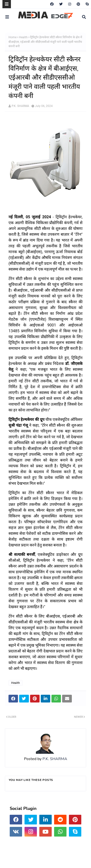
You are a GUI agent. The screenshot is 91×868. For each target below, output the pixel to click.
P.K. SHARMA (20, 106)
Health (23, 37)
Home (12, 37)
